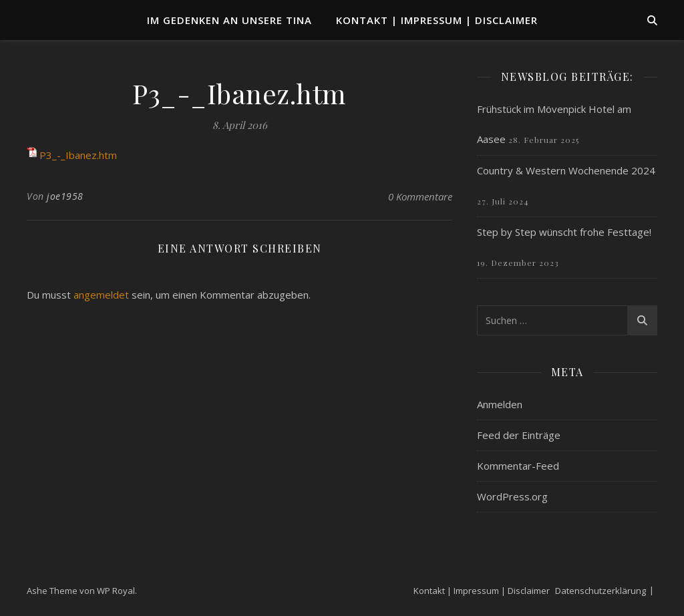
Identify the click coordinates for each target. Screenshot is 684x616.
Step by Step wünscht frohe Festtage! (564, 232)
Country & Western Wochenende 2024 (566, 170)
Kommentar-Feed (518, 466)
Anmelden (500, 404)
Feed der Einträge (519, 435)
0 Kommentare (420, 196)
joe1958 (65, 196)
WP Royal (116, 591)
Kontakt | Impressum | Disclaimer (437, 20)
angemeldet (101, 295)
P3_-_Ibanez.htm (78, 155)
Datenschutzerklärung (601, 591)
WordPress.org (512, 496)
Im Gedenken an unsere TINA (229, 20)
